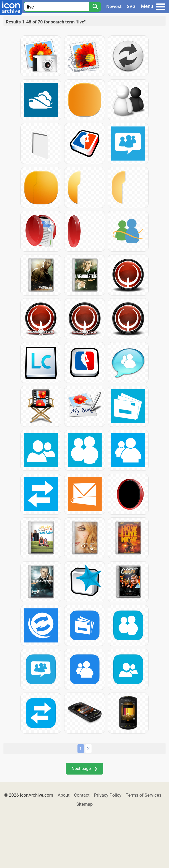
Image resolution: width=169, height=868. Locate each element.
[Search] (95, 7)
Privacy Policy (108, 795)
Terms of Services (144, 795)
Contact (82, 795)
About (64, 795)
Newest (114, 6)
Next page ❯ (84, 769)
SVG (131, 6)
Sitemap (85, 804)
